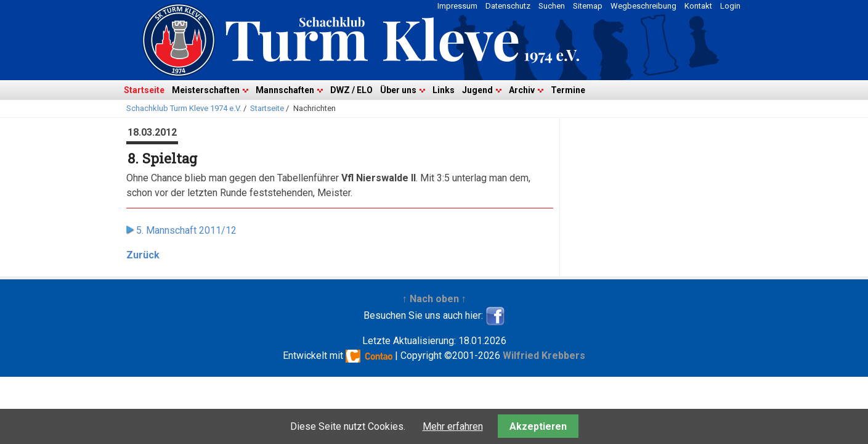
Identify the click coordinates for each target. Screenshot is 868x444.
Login (730, 6)
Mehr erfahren (453, 426)
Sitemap (588, 6)
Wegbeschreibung (643, 6)
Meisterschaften (206, 90)
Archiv (522, 90)
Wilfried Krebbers (544, 356)
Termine (568, 90)
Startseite (144, 90)
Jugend (477, 90)
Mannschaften (285, 90)
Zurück (143, 255)
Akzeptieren (538, 426)
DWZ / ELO (351, 90)
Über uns (398, 90)
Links (444, 90)
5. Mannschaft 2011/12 (186, 230)
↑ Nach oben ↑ (434, 299)
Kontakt (698, 6)
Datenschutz (508, 6)
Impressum (457, 6)
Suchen (552, 6)
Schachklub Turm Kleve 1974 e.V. (184, 108)
